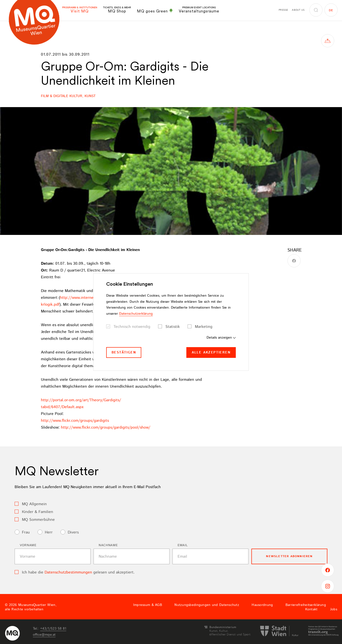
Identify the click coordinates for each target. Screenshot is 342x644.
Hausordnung (262, 605)
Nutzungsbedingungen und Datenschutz (207, 605)
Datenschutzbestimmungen (68, 572)
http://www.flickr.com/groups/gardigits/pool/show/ (106, 428)
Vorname (28, 545)
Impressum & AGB (148, 605)
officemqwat (44, 635)
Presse (283, 10)
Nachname (108, 545)
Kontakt (311, 609)
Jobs (334, 609)
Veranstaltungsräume (199, 10)
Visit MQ (80, 10)
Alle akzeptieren (211, 352)
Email (183, 545)
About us (298, 10)
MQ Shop (117, 10)
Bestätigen (124, 352)
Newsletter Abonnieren (289, 556)
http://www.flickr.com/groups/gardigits (75, 421)
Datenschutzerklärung (136, 314)
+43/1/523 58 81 (53, 629)
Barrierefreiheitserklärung (306, 605)
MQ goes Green (155, 11)
